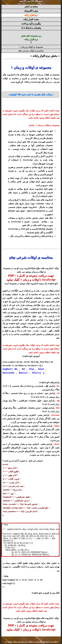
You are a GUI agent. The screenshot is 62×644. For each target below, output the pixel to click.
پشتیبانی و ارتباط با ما (31, 28)
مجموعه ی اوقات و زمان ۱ (31, 47)
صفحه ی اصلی (31, 6)
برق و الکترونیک (31, 11)
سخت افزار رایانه (31, 19)
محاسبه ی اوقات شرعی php (31, 51)
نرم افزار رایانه (31, 15)
